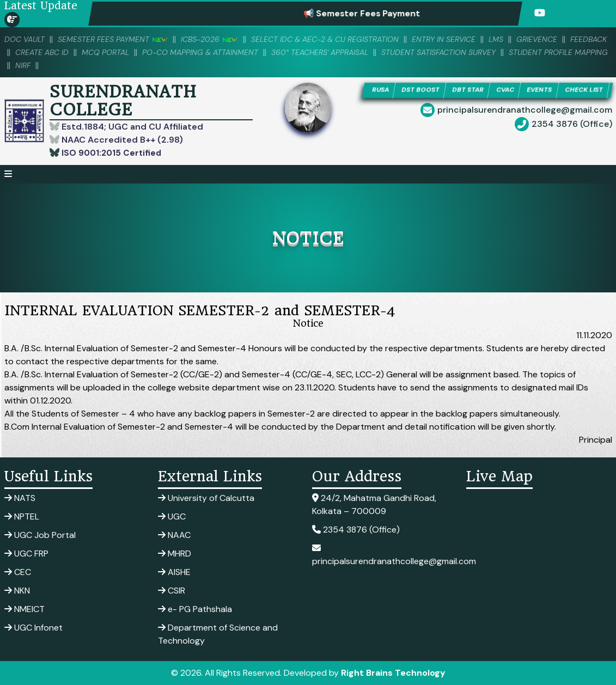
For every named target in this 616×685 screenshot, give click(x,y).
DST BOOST (443, 91)
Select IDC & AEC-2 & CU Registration (343, 39)
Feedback (24, 52)
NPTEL (22, 516)
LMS (524, 39)
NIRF (132, 65)
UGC (172, 516)
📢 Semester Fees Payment (375, 13)
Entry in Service (469, 39)
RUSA (400, 91)
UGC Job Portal (40, 535)
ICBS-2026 (220, 39)
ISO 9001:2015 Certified (112, 153)
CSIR (172, 591)
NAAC (174, 535)
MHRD (175, 553)
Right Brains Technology (393, 673)
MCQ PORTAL (153, 52)
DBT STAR (495, 91)
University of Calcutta (206, 498)
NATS (20, 498)
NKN (17, 591)
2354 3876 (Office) (572, 141)
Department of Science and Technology (218, 634)
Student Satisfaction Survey (509, 52)
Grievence (567, 39)
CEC (18, 572)
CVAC (536, 91)
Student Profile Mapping (57, 65)
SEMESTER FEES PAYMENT (119, 39)
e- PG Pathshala (195, 609)
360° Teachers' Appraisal (382, 52)
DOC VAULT (26, 39)
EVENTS (573, 91)
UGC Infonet (33, 628)
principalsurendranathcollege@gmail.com (525, 127)
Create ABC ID (85, 52)
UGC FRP (26, 553)
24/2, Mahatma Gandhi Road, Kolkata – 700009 (374, 504)
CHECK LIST (486, 106)
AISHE (174, 572)
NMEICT (25, 609)
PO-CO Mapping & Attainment (254, 52)
